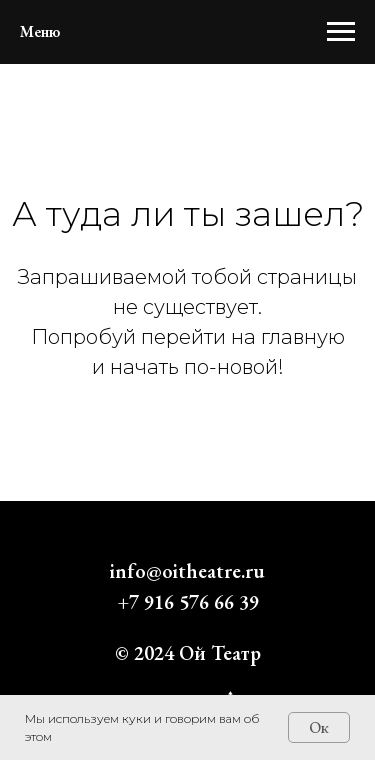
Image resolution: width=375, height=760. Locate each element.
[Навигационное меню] (341, 32)
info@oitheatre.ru (187, 571)
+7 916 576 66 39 (188, 602)
